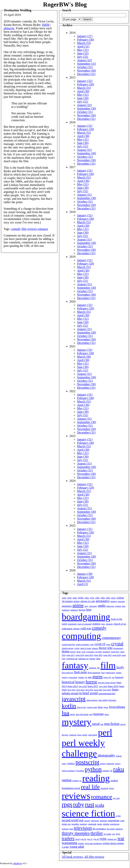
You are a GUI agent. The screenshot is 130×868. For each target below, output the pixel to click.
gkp (90, 677)
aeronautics (103, 601)
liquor (106, 707)
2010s (113, 598)
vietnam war (112, 839)
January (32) (85, 81)
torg (114, 834)
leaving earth (92, 707)
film (24, 229)
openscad (73, 735)
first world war (67, 673)
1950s (81, 598)
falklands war (84, 659)
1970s (92, 598)
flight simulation (94, 673)
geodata (81, 677)
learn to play (82, 707)
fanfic (98, 659)
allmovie (9, 28)
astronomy (93, 606)
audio (102, 606)
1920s (64, 598)
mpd (91, 714)
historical (68, 682)
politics (71, 763)
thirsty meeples (76, 833)
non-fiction (112, 724)
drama (66, 651)
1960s (87, 598)
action (76, 601)
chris (103, 624)
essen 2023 (107, 655)
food (103, 673)
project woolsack (68, 771)
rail (111, 771)
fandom (92, 659)
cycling (77, 648)
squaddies (75, 824)
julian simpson (92, 700)
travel (78, 839)
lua (65, 713)
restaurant (104, 788)
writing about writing (113, 843)
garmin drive (110, 673)
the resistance (99, 829)
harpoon (119, 677)
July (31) (82, 102)
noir (102, 724)
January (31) (85, 126)
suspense (65, 829)
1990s (103, 598)
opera (79, 735)
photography (106, 755)
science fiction (88, 813)
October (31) (85, 67)
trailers (68, 838)
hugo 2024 (98, 690)
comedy (16, 229)
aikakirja (114, 601)
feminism (93, 668)
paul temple (93, 735)
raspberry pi (77, 781)
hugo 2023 (89, 690)
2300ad (120, 598)
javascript (74, 699)
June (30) (83, 98)
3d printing (67, 601)
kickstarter (112, 700)
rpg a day (116, 798)
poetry (64, 764)
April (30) (83, 91)
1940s (75, 598)
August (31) (84, 150)
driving (73, 652)
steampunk (92, 824)
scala (100, 805)
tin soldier (107, 834)
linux (100, 707)
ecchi (84, 652)
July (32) (82, 57)
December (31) (86, 74)
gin (86, 677)
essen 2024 (117, 655)
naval (96, 724)
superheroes (115, 824)
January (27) (85, 36)
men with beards (82, 714)
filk (98, 668)
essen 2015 (115, 652)
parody (85, 735)
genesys (65, 677)
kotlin (69, 706)
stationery (83, 824)
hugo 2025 (107, 690)
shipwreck (95, 821)
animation (67, 606)
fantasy (75, 665)
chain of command (84, 624)
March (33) (84, 43)
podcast (119, 756)
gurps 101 (107, 677)
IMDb (46, 25)
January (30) (85, 574)
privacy (118, 764)
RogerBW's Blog (65, 4)
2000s (108, 598)
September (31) (87, 64)
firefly (120, 667)
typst (103, 839)
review (111, 788)
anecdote (121, 601)
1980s (97, 598)
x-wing (65, 847)
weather (81, 843)
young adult (77, 847)
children (96, 624)
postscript (87, 762)
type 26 (83, 839)
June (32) (83, 53)
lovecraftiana (117, 707)
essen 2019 (89, 655)
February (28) (85, 84)
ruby (79, 804)
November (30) (86, 71)
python (93, 769)
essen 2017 (71, 655)
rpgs (67, 804)
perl (105, 732)
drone (79, 652)
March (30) (84, 357)
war (121, 838)
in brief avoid (88, 693)
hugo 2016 (83, 686)
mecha (72, 714)
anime (78, 605)
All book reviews (72, 857)
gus (113, 677)
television (83, 828)
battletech (74, 610)
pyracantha (80, 771)
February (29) (85, 129)
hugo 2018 (103, 686)
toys (118, 834)
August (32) (84, 60)
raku (119, 769)
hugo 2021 (72, 690)
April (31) (83, 46)
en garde (99, 652)
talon (71, 829)
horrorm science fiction (107, 683)
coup (92, 644)
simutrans (104, 821)
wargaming (69, 843)
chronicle (109, 624)
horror (91, 682)
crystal (117, 644)
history (80, 682)
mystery (77, 722)
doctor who (106, 648)
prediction (110, 764)
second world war (73, 820)
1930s (69, 598)
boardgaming (86, 617)
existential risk (72, 659)
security (87, 821)
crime (108, 644)
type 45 (96, 839)
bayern (82, 610)
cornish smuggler (68, 644)
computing (81, 636)
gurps (98, 677)
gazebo (119, 673)
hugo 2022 (81, 690)
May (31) (83, 50)
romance (43, 229)
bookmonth (72, 624)
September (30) (87, 108)
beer (89, 610)
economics (91, 652)
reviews (32, 229)
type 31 (90, 839)
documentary (118, 648)
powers (103, 764)
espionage (106, 652)
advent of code (88, 601)
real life (90, 787)
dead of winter (86, 648)
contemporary (111, 638)
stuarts (100, 824)
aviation (118, 606)
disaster (95, 648)
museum (98, 714)
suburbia (106, 824)
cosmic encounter (82, 644)
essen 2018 (80, 655)
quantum (106, 771)
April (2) (82, 584)
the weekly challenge (115, 829)
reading (96, 778)
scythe (118, 816)
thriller (97, 833)
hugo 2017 (93, 686)
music (107, 714)
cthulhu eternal (67, 648)
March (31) (84, 88)
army (87, 606)
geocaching (73, 677)
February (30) (85, 40)
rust (90, 804)
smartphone (114, 820)
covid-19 (100, 644)
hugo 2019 (113, 686)
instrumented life (107, 693)
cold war (86, 628)
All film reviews (94, 857)
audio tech (110, 606)
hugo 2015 (73, 686)
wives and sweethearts (93, 843)
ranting (67, 780)
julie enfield (103, 700)
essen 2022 (98, 655)
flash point (80, 672)
